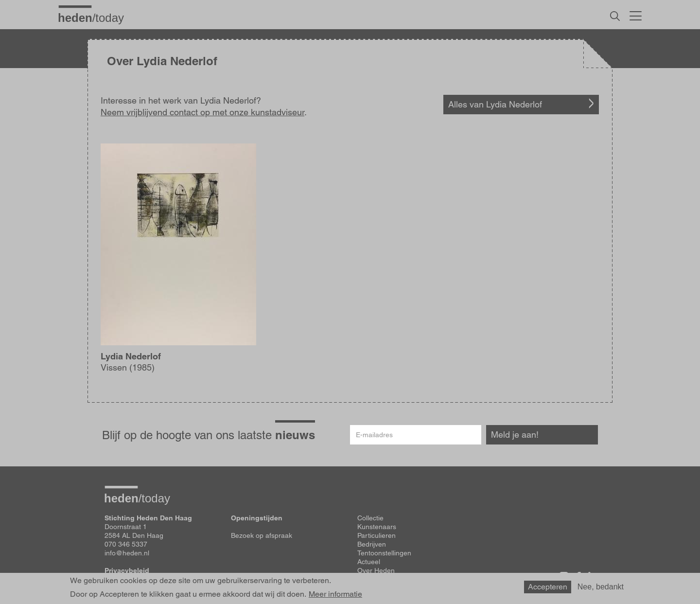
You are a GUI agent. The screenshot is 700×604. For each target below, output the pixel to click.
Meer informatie (335, 594)
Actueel (369, 562)
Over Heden (376, 570)
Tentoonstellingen (384, 553)
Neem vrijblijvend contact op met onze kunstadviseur (202, 112)
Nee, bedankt (601, 587)
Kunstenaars (377, 527)
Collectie (370, 518)
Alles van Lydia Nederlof (495, 104)
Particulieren (376, 535)
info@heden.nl (127, 553)
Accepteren (548, 587)
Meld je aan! (515, 435)
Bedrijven (372, 544)
